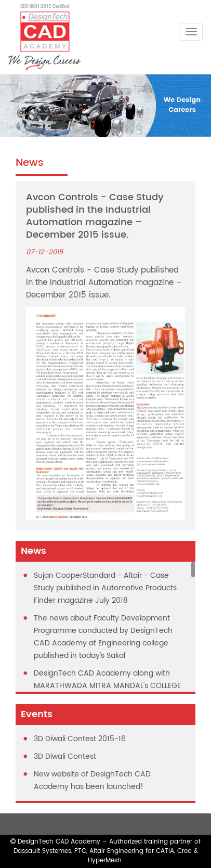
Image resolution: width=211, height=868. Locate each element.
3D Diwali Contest (65, 756)
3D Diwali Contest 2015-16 (80, 739)
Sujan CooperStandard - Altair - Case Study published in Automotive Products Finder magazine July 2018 (105, 588)
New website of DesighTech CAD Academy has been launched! (92, 780)
